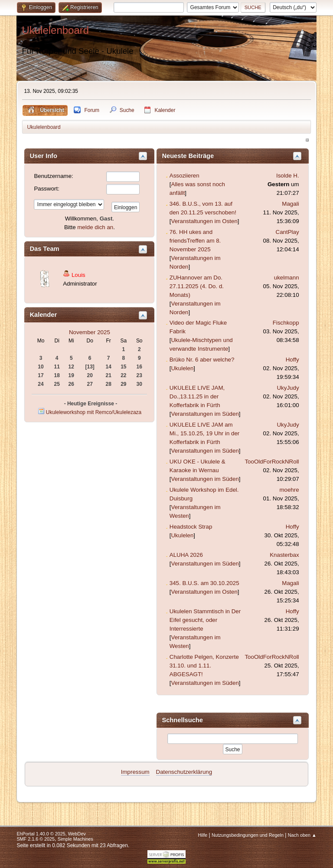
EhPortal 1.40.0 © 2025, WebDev (51, 834)
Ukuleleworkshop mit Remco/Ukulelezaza (94, 412)
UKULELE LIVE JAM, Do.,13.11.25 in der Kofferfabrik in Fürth (197, 396)
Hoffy (292, 360)
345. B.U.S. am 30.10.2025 (204, 583)
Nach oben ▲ (302, 835)
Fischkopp (286, 323)
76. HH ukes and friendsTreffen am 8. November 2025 (195, 241)
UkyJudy (288, 388)
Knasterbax (284, 555)
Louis (78, 275)
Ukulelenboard (55, 30)
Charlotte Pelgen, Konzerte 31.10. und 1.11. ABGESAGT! (204, 666)
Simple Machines (75, 839)
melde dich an (95, 227)
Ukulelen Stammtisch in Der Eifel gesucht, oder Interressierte (205, 620)
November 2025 (90, 332)
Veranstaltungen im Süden (205, 414)
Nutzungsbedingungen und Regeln (248, 835)
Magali (290, 204)
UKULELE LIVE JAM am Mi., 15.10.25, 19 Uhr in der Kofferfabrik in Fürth (205, 433)
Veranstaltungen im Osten (204, 221)
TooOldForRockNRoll (272, 462)
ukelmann (287, 278)
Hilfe (203, 835)
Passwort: (47, 189)
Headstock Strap (191, 527)
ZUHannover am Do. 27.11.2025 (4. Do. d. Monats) (197, 286)
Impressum (135, 772)
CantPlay (287, 232)
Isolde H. (288, 176)
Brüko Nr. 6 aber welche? (202, 360)
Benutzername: (53, 176)
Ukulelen (182, 368)
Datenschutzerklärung (184, 772)
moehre (289, 490)
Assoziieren (184, 176)
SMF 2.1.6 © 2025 (36, 839)
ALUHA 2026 (186, 555)
